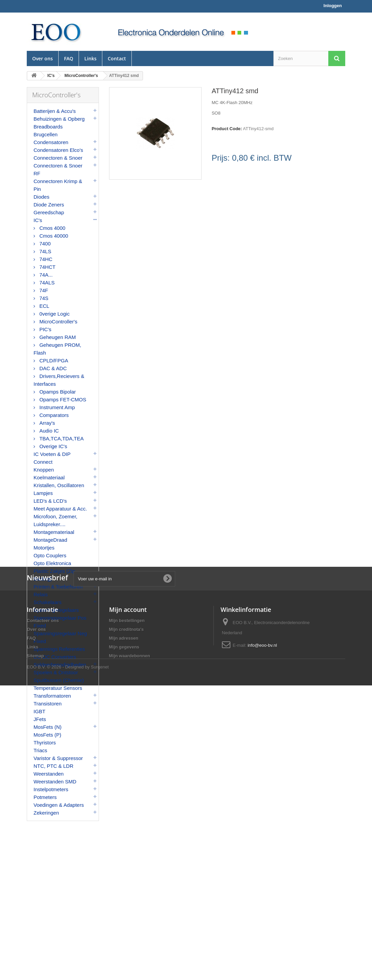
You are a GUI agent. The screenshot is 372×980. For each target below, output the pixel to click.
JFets (40, 719)
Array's (46, 423)
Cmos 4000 (52, 228)
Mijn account (128, 891)
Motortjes (44, 548)
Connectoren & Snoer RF (58, 169)
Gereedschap (49, 212)
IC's (38, 220)
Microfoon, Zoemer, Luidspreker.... (55, 520)
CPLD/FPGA (53, 361)
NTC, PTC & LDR (54, 766)
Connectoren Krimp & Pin (58, 185)
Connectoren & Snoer (58, 158)
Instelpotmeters (51, 789)
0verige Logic (54, 314)
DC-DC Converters (55, 657)
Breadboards (48, 127)
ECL (44, 306)
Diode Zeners (49, 205)
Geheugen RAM (57, 337)
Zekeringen (46, 813)
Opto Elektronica (52, 563)
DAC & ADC (52, 368)
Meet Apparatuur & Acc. (60, 509)
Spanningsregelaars (56, 610)
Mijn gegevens (124, 928)
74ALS (46, 283)
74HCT (47, 267)
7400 (44, 244)
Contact (117, 58)
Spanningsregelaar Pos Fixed (60, 622)
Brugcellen (46, 134)
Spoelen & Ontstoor (56, 672)
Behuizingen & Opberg (59, 119)
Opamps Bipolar (57, 392)
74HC (45, 259)
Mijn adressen (124, 919)
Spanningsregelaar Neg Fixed (60, 637)
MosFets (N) (48, 727)
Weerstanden (49, 774)
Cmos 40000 (53, 236)
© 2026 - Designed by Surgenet (78, 962)
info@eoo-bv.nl (262, 927)
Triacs (40, 750)
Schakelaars (48, 602)
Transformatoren (52, 696)
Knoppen (44, 470)
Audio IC (48, 431)
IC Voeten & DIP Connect (52, 458)
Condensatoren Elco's (58, 150)
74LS (45, 251)
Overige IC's (53, 446)
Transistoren (48, 704)
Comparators (53, 415)
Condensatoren (51, 142)
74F (43, 290)
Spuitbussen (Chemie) (59, 680)
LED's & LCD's (50, 501)
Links (90, 58)
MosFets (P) (47, 735)
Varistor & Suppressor (58, 758)
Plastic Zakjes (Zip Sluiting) (54, 575)
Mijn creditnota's (127, 911)
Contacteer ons (43, 902)
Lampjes (43, 493)
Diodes (42, 197)
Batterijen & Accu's (55, 111)
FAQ (69, 58)
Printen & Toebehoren (58, 587)
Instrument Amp (56, 407)
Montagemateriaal (54, 532)
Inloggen (333, 6)
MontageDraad (50, 540)
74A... (45, 275)
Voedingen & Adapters (59, 805)
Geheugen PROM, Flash (57, 349)
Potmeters (45, 797)
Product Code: (227, 129)
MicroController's (58, 322)
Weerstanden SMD (55, 782)
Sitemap (35, 937)
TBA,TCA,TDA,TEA (61, 438)
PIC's (45, 329)
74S (43, 298)
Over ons (43, 58)
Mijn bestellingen (127, 902)
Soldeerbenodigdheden (60, 665)
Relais (41, 594)
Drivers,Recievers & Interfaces (59, 380)
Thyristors (45, 743)
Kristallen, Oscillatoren (59, 485)
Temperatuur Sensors (58, 688)
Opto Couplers (50, 555)
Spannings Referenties (59, 649)
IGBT (39, 711)
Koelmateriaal (49, 477)
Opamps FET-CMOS (62, 399)
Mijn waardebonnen (130, 937)
